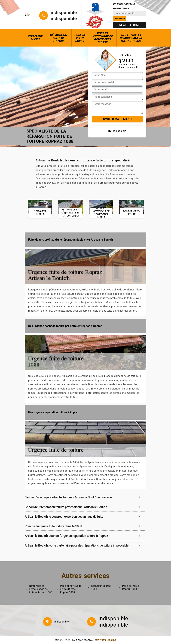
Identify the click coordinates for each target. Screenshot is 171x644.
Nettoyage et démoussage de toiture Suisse (131, 38)
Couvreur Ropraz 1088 (101, 587)
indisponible (64, 13)
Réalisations (130, 25)
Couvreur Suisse (35, 38)
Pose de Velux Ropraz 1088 (130, 587)
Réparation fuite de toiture (59, 38)
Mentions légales (105, 640)
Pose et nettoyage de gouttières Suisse (103, 38)
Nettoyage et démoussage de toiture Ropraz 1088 (41, 589)
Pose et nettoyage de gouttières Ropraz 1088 (71, 589)
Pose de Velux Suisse (80, 38)
